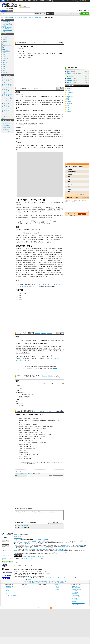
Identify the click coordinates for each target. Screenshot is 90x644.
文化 (4, 55)
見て (42, 436)
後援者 (23, 432)
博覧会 (23, 418)
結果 (32, 436)
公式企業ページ (59, 586)
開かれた (34, 440)
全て (2, 36)
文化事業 (40, 434)
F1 (41, 221)
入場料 (54, 420)
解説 (47, 344)
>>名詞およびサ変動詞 (58, 475)
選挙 (17, 114)
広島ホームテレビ (58, 349)
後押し (26, 446)
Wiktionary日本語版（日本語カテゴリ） (29, 376)
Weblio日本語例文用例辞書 (25, 411)
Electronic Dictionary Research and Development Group (61, 578)
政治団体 (35, 111)
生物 (4, 65)
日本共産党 (22, 131)
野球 (17, 202)
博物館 (21, 420)
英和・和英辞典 (20, 1)
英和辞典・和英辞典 (76, 589)
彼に (20, 454)
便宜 (48, 54)
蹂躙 (69, 182)
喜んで (28, 432)
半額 (58, 420)
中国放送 (33, 349)
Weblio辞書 (21, 542)
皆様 (50, 420)
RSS (51, 608)
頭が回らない (71, 189)
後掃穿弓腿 (69, 89)
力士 (20, 212)
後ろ (29, 54)
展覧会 (30, 424)
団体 (51, 202)
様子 (38, 436)
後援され (69, 78)
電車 (4, 43)
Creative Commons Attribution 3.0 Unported (32, 559)
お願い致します (48, 426)
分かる (39, 438)
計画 (23, 54)
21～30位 (80, 166)
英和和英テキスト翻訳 (24, 508)
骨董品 (31, 438)
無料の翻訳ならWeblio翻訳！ (25, 6)
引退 (23, 210)
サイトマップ (9, 594)
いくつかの (34, 434)
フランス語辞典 (75, 595)
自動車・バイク (7, 45)
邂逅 (69, 187)
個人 (55, 202)
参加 (29, 428)
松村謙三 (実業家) (72, 172)
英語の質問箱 (7, 127)
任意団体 (24, 102)
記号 (3, 118)
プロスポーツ (35, 202)
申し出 (24, 450)
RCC (37, 349)
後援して (32, 347)
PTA (20, 233)
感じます (43, 428)
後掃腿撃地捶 (70, 92)
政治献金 (21, 124)
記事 (34, 344)
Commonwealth (36, 420)
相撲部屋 (40, 210)
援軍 (33, 395)
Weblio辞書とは (10, 586)
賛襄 (39, 474)
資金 (39, 54)
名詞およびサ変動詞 (23, 17)
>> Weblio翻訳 (85, 198)
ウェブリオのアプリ (27, 586)
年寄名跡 (28, 210)
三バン (21, 298)
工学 (4, 49)
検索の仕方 (9, 588)
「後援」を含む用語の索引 (23, 526)
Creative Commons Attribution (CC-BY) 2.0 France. (33, 557)
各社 (27, 347)
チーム (47, 202)
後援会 (21, 426)
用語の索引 (36, 43)
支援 (31, 474)
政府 (27, 418)
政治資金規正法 (32, 124)
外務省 (25, 440)
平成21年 (45, 347)
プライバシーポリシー (11, 592)
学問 (4, 53)
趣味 (4, 61)
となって (35, 54)
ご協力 (36, 426)
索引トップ (30, 43)
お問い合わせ (42, 586)
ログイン (74, 1)
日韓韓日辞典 (35, 1)
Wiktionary (58, 378)
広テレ (50, 349)
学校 (17, 230)
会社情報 (57, 588)
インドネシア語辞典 (76, 597)
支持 (22, 456)
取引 (25, 436)
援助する (60, 54)
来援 (36, 474)
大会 (32, 56)
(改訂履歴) (34, 541)
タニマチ (51, 208)
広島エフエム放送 (26, 351)
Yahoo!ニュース (33, 286)
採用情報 (57, 589)
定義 (69, 177)
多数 (20, 430)
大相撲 (27, 202)
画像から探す (26, 588)
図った (52, 54)
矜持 (69, 192)
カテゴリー (48, 89)
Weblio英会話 (7, 125)
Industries (43, 420)
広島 (18, 347)
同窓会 (32, 233)
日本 (17, 111)
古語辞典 (42, 1)
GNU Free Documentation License (41, 540)
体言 (16, 17)
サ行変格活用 (20, 404)
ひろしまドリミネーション (24, 344)
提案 (33, 432)
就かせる (33, 448)
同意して (37, 432)
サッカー (21, 202)
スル (22, 52)
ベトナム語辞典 (75, 600)
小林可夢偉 (31, 221)
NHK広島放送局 (26, 349)
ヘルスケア (6, 59)
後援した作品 (70, 109)
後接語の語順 (70, 96)
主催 (26, 444)
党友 (20, 296)
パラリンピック (31, 215)
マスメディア (23, 347)
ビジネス (5, 37)
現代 (20, 424)
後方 (20, 58)
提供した (44, 54)
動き (30, 430)
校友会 (28, 233)
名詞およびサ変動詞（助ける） (36, 17)
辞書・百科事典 (7, 73)
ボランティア (40, 145)
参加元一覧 (86, 11)
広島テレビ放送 (43, 349)
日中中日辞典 (28, 1)
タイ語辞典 (74, 598)
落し (68, 76)
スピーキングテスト (9, 131)
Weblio (16, 551)
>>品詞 (50, 475)
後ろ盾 (21, 397)
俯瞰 (69, 179)
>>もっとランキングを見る (82, 194)
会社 (28, 434)
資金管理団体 (19, 116)
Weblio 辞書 (81, 1)
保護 (22, 452)
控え (27, 395)
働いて (23, 434)
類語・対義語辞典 (10, 1)
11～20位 (74, 166)
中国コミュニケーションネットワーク (47, 351)
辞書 (3, 1)
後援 (17, 95)
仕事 (20, 54)
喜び (38, 428)
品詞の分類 (11, 17)
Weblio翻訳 (74, 591)
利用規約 (8, 591)
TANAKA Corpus (5, 555)
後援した (69, 82)
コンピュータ (6, 41)
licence (30, 579)
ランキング (42, 43)
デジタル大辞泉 (22, 43)
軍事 (20, 395)
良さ (35, 438)
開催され (35, 418)
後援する (35, 424)
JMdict (25, 578)
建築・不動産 (6, 51)
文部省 (32, 442)
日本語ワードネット (19, 572)
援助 (28, 58)
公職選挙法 (23, 111)
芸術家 (23, 424)
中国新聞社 (19, 349)
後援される (70, 80)
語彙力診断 (6, 129)
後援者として (27, 420)
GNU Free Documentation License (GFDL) (34, 544)
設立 (24, 426)
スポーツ (29, 56)
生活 (4, 57)
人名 (4, 69)
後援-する (22, 406)
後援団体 (53, 347)
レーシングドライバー (21, 221)
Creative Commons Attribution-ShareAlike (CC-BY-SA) (37, 549)
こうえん (22, 393)
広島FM (34, 351)
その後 (21, 438)
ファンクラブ (41, 104)
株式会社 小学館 (18, 538)
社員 (46, 420)
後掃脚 (68, 90)
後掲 (68, 98)
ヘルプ (88, 1)
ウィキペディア (22, 89)
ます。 (50, 434)
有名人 (24, 430)
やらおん (70, 184)
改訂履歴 (60, 551)
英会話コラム (7, 123)
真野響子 (70, 169)
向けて (28, 426)
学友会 (23, 233)
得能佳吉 (70, 174)
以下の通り (59, 347)
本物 (27, 438)
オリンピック (23, 215)
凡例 (47, 43)
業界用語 (5, 39)
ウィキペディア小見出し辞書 (26, 333)
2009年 (39, 347)
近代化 (23, 104)
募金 (62, 135)
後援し (68, 71)
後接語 (68, 94)
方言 (4, 71)
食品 (4, 67)
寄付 (29, 474)
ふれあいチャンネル (25, 353)
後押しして (25, 454)
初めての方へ (80, 11)
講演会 (21, 428)
